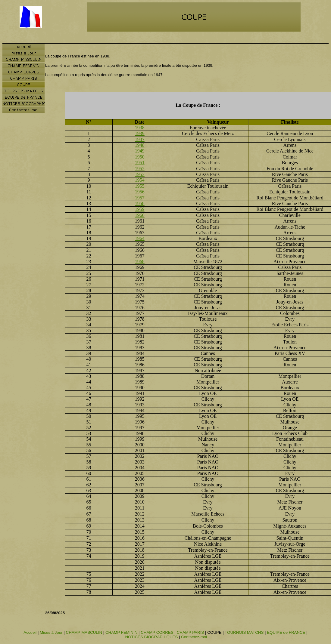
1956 (140, 192)
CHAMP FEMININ (121, 632)
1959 (140, 209)
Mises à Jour (51, 632)
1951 (140, 163)
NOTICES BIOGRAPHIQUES (152, 637)
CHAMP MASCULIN (84, 632)
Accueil (30, 632)
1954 (140, 180)
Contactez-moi (194, 637)
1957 (140, 198)
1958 (140, 203)
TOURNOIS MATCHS (244, 632)
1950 (140, 157)
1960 (140, 215)
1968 (140, 262)
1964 (140, 238)
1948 (140, 145)
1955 (140, 186)
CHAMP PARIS (190, 632)
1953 (140, 174)
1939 (140, 133)
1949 (140, 151)
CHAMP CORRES (157, 632)
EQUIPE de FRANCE (286, 632)
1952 (140, 169)
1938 (140, 128)
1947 (140, 139)
